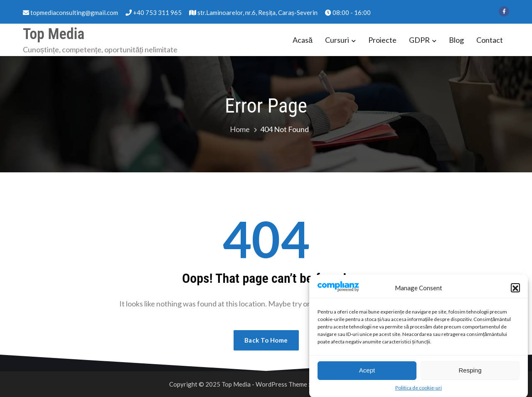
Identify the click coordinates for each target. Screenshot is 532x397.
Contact (490, 40)
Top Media (54, 34)
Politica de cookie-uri (419, 392)
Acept (367, 374)
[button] (515, 292)
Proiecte (382, 40)
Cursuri (337, 40)
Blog (456, 40)
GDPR (419, 40)
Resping (470, 374)
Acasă (303, 40)
